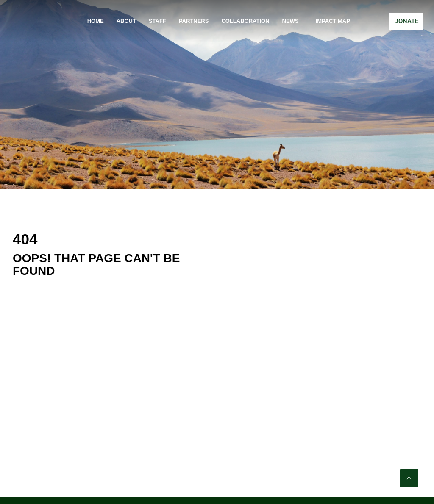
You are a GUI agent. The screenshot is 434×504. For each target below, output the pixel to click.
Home (96, 21)
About (126, 21)
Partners (194, 21)
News (293, 21)
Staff (157, 21)
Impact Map (333, 21)
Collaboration (245, 21)
